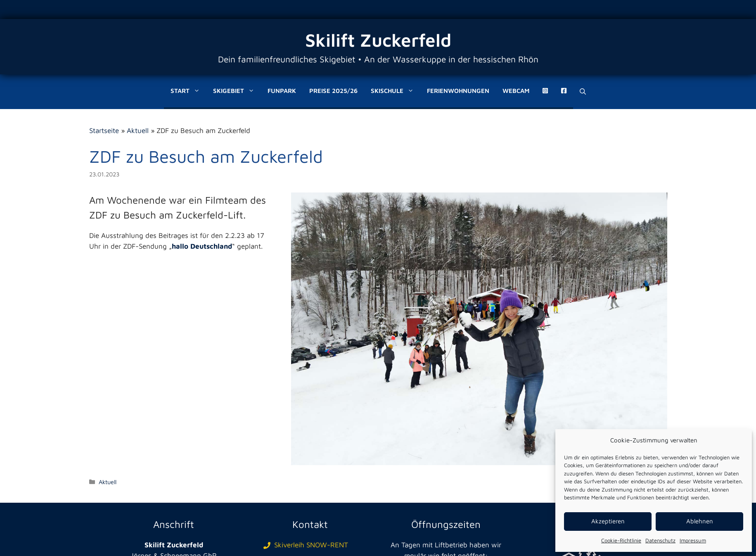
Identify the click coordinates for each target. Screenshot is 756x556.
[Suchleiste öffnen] (583, 92)
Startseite (104, 131)
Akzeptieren (608, 521)
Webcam (516, 91)
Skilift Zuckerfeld (378, 40)
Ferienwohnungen (458, 91)
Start (188, 91)
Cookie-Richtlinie (621, 540)
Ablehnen (700, 521)
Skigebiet (237, 91)
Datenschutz (660, 540)
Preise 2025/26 (333, 91)
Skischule (396, 91)
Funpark (282, 91)
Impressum (693, 540)
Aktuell (138, 131)
